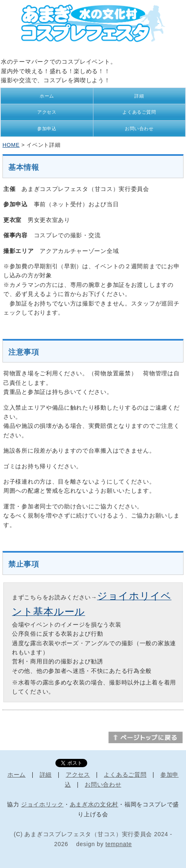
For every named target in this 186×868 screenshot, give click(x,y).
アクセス (47, 112)
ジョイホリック (42, 804)
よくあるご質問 (139, 112)
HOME (11, 145)
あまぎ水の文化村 (94, 804)
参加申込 (47, 129)
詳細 (139, 96)
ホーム (47, 96)
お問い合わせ (139, 129)
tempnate (119, 844)
